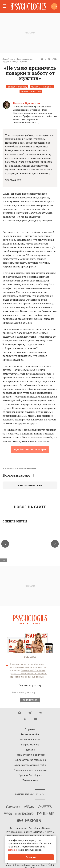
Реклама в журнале (30, 739)
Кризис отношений (31, 91)
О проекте (30, 729)
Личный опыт (8, 59)
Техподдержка (30, 780)
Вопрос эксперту (30, 745)
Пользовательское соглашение (30, 760)
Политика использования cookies (30, 765)
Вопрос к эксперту (17, 87)
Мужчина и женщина (42, 87)
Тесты (54, 6)
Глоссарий (30, 750)
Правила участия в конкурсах (30, 755)
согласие (13, 850)
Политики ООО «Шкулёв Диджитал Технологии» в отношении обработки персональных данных (28, 674)
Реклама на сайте (30, 734)
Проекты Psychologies (30, 775)
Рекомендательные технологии (30, 770)
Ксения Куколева (26, 103)
